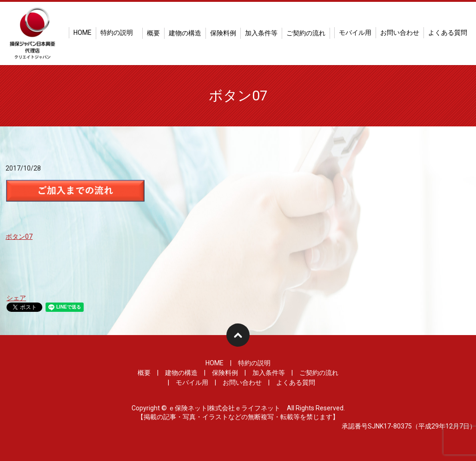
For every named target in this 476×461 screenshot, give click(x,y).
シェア (16, 298)
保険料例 (223, 33)
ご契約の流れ (306, 33)
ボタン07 (19, 237)
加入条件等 (261, 33)
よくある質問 (448, 33)
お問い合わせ (400, 33)
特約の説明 (117, 33)
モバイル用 (355, 33)
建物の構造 (185, 33)
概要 (153, 33)
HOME (83, 33)
